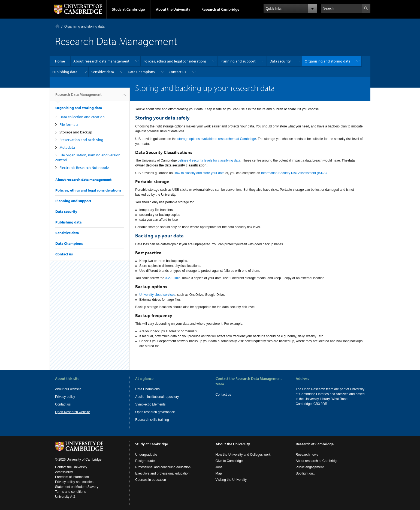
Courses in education (151, 480)
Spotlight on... (306, 473)
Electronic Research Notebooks (84, 168)
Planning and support (238, 61)
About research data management (101, 61)
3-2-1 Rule (173, 278)
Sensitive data (103, 72)
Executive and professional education (162, 473)
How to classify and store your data (199, 173)
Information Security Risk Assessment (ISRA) (294, 173)
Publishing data (65, 72)
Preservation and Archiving (81, 140)
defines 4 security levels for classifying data (209, 160)
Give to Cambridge (229, 461)
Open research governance (155, 412)
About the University (173, 9)
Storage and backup (76, 132)
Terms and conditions (70, 492)
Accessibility (64, 472)
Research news (307, 455)
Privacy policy (65, 397)
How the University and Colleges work (243, 455)
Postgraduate (145, 461)
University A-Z (65, 497)
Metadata (67, 147)
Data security (280, 61)
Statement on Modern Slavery (77, 487)
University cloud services (157, 295)
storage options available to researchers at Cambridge (217, 139)
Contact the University (71, 467)
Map (219, 473)
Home (57, 26)
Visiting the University (231, 480)
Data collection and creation (82, 117)
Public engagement (310, 467)
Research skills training (152, 420)
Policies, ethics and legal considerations (175, 61)
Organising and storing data (84, 26)
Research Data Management (78, 97)
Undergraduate (146, 455)
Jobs (219, 467)
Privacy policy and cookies (74, 482)
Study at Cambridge (128, 9)
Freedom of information (72, 477)
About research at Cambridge (317, 461)
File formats (69, 124)
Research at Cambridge (220, 9)
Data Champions (141, 72)
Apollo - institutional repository (157, 397)
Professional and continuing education (163, 467)
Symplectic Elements (150, 404)
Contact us (177, 72)
